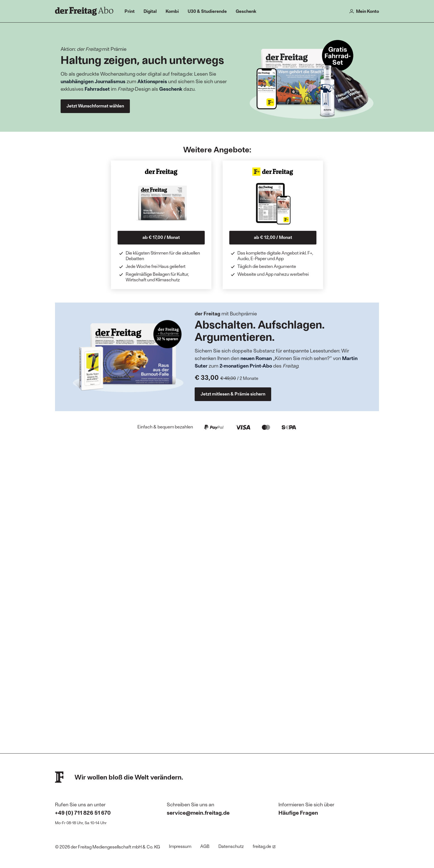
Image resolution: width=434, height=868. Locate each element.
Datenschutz (231, 846)
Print (130, 11)
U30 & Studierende (207, 11)
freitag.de (264, 846)
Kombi (172, 11)
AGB (205, 846)
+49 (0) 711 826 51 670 (83, 812)
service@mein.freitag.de (198, 812)
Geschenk (246, 11)
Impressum (180, 846)
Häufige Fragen (298, 812)
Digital (150, 11)
